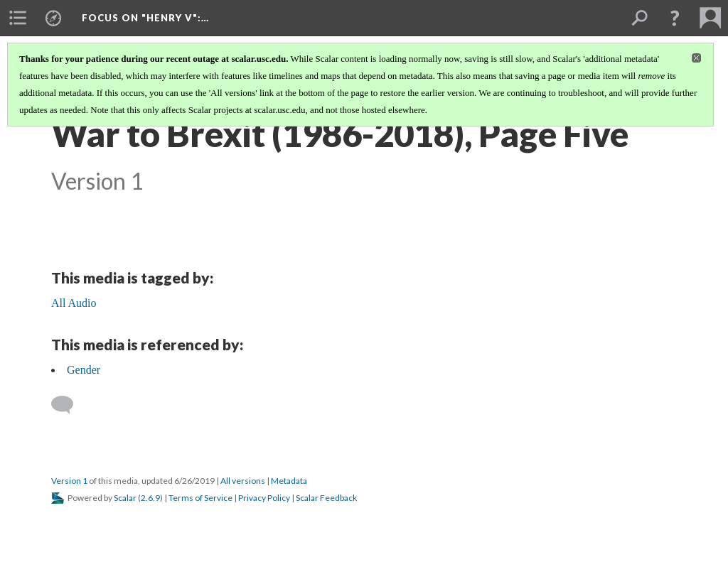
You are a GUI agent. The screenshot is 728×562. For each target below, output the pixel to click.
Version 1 (69, 481)
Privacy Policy (264, 498)
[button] (675, 18)
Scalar (125, 498)
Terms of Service (200, 498)
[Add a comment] (69, 405)
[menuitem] (18, 18)
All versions (243, 481)
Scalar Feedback (326, 498)
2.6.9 (150, 498)
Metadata (289, 481)
